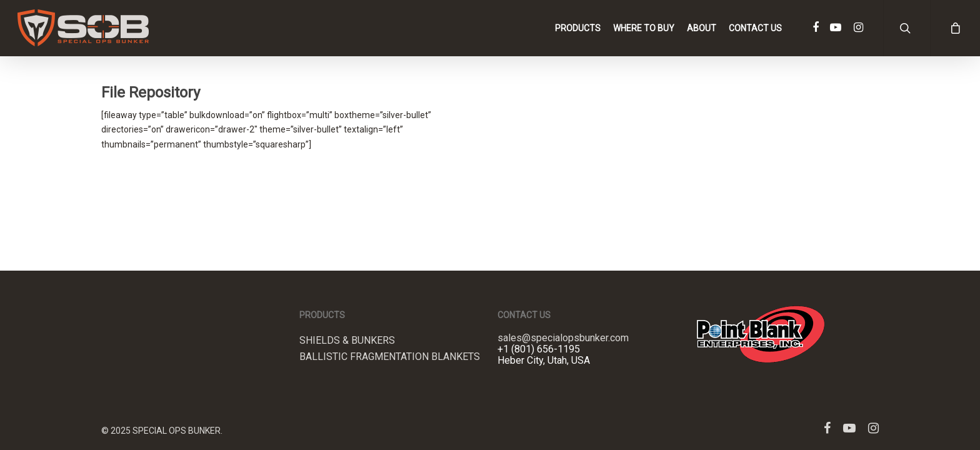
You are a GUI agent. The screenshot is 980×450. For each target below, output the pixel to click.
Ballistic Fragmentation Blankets (390, 357)
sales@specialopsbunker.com (563, 338)
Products (578, 28)
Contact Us (755, 28)
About (702, 28)
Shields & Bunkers (347, 341)
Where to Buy (644, 28)
